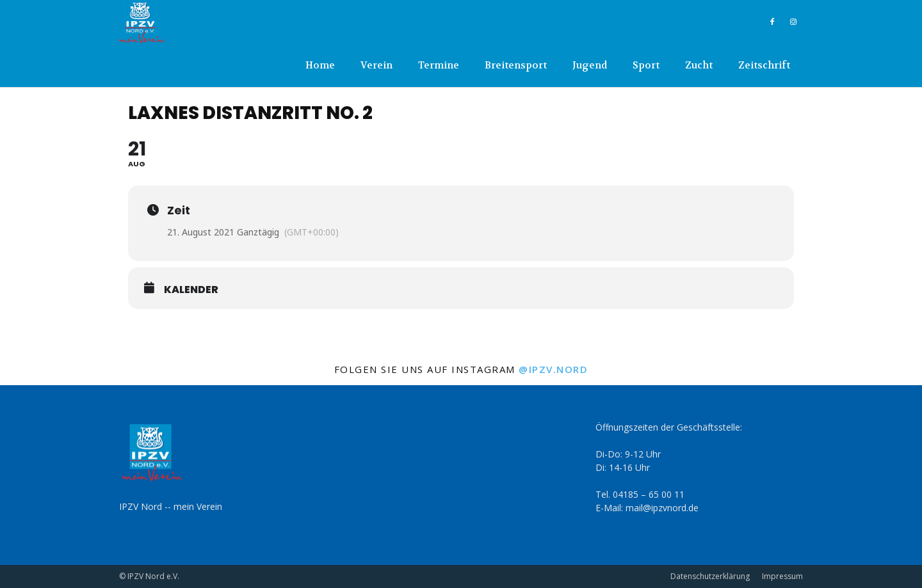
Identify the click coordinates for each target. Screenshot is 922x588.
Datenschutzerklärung (710, 576)
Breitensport (516, 65)
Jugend (590, 65)
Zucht (699, 65)
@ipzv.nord (553, 369)
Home (320, 65)
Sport (646, 65)
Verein (376, 65)
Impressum (782, 576)
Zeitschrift (764, 65)
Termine (439, 65)
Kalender (191, 290)
